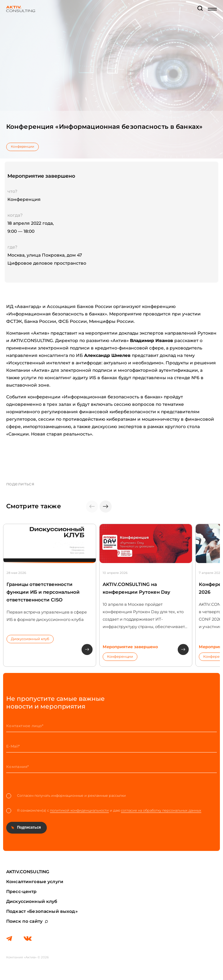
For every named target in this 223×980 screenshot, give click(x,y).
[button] (106, 507)
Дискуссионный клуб (30, 639)
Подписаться (29, 827)
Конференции (22, 147)
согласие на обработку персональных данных (161, 810)
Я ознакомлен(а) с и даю (104, 811)
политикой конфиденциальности (79, 810)
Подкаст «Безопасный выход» (42, 911)
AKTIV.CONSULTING (28, 872)
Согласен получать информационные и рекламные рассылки (66, 796)
